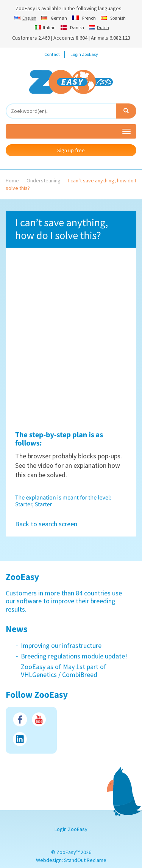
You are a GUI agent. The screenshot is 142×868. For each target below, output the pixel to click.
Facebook (20, 719)
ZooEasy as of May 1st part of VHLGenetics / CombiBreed (64, 671)
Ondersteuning (44, 180)
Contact (52, 54)
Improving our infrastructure (61, 645)
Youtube (39, 719)
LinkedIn (20, 739)
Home (12, 180)
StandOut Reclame (85, 860)
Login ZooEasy (84, 54)
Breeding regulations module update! (74, 656)
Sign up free (71, 150)
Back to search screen (46, 524)
